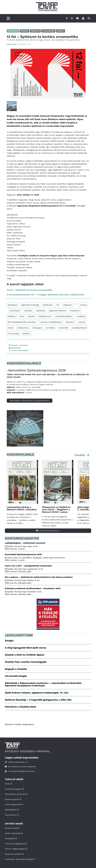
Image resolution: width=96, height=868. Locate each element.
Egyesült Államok (58, 311)
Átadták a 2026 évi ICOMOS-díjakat (24, 655)
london (83, 305)
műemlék (63, 328)
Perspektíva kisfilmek (16, 794)
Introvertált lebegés (16, 676)
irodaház (81, 316)
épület (31, 316)
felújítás (28, 311)
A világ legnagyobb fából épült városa (25, 648)
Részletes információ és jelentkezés (30, 401)
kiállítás (12, 316)
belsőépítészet (79, 328)
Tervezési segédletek (16, 844)
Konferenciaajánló (14, 789)
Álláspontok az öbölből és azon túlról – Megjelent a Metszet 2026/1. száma (56, 510)
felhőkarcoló (45, 316)
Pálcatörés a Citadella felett (20, 707)
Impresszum (12, 815)
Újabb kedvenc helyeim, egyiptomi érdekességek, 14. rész (37, 693)
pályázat (67, 305)
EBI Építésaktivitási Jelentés (22, 322)
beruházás (15, 311)
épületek (41, 311)
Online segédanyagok (16, 849)
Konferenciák (12, 828)
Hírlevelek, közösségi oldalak (20, 859)
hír (58, 305)
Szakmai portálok (14, 854)
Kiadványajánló (13, 799)
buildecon (75, 311)
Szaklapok (11, 838)
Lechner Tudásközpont (51, 322)
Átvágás (9, 641)
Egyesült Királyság (30, 305)
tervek (82, 322)
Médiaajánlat (12, 810)
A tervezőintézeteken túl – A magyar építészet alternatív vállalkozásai (46, 295)
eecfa (10, 328)
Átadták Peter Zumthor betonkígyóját (26, 662)
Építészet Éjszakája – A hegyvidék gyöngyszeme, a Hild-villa (38, 700)
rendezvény (23, 328)
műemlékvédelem (64, 316)
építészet (48, 305)
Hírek (8, 784)
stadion (26, 334)
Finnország (13, 334)
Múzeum (70, 322)
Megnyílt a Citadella (16, 669)
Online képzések (14, 804)
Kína (22, 316)
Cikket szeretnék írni (16, 762)
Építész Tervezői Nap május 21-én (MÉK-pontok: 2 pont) (21, 548)
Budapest (12, 305)
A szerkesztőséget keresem (20, 771)
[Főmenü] (8, 19)
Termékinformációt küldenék (20, 767)
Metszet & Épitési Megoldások (19, 724)
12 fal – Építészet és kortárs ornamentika (30, 290)
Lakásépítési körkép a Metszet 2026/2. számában (22, 508)
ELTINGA (50, 328)
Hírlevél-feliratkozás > (48, 531)
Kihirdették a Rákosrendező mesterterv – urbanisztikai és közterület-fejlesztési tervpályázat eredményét (44, 684)
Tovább (80, 455)
